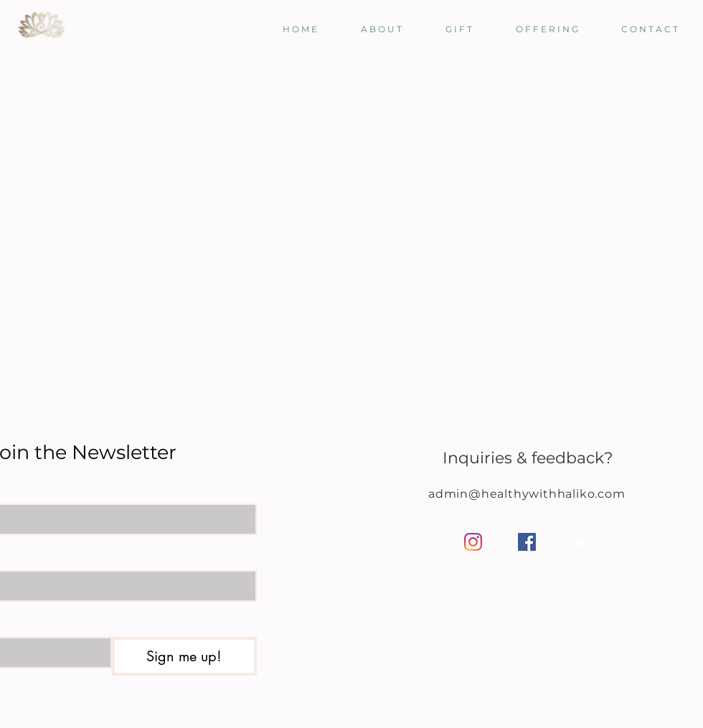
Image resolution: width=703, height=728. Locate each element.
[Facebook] (527, 542)
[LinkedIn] (581, 542)
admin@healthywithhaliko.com (527, 494)
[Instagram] (473, 542)
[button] (370, 29)
